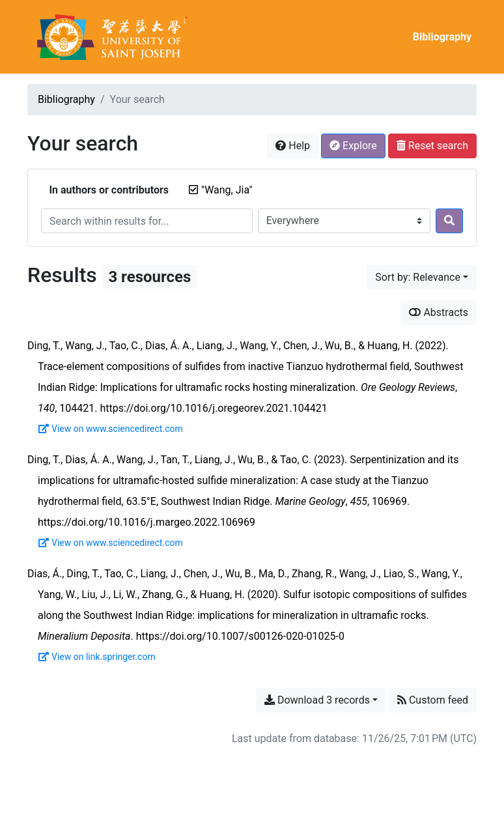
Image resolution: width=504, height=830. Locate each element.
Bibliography (442, 37)
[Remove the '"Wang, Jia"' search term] (227, 190)
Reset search (432, 146)
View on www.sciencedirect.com (111, 429)
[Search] (449, 221)
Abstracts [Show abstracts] (439, 312)
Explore (353, 146)
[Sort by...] (422, 278)
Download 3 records (317, 700)
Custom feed (433, 700)
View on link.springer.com (97, 657)
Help (293, 146)
